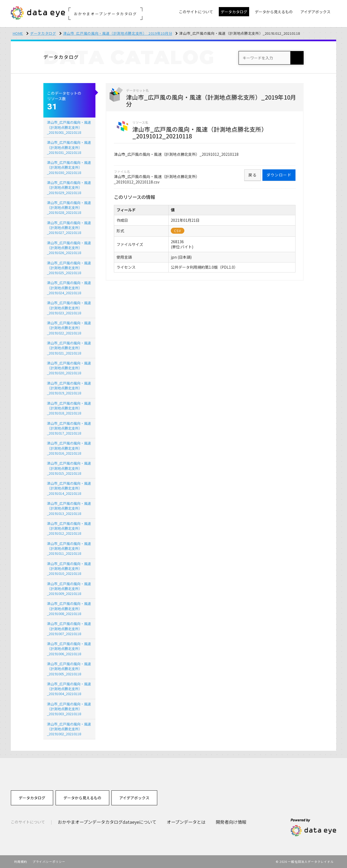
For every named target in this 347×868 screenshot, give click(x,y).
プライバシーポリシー (49, 861)
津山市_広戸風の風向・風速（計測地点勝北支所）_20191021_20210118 (69, 348)
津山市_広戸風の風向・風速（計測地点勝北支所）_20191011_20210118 (69, 548)
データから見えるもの (82, 798)
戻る (253, 175)
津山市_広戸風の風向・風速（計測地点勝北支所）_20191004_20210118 (69, 689)
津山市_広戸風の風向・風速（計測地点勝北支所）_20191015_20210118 (69, 468)
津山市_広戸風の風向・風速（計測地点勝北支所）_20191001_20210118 (69, 127)
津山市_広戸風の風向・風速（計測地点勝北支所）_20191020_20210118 (69, 368)
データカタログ (43, 33)
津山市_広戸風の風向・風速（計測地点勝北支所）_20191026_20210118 (69, 248)
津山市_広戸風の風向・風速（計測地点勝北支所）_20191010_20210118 (69, 568)
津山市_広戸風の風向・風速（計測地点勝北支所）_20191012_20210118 (69, 528)
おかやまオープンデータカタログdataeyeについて (107, 822)
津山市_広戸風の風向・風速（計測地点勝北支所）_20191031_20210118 (69, 147)
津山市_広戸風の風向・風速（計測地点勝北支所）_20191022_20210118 (69, 328)
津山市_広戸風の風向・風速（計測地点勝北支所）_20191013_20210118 (69, 508)
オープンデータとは (186, 822)
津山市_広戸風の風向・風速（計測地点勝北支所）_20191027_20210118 (69, 228)
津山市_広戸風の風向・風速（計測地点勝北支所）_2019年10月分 (118, 33)
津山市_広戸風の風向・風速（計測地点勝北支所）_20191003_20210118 (69, 709)
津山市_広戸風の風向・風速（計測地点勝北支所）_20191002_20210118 (69, 729)
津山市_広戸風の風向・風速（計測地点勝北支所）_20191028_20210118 (69, 208)
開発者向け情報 (231, 822)
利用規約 (21, 861)
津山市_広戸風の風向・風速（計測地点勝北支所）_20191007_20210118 (69, 628)
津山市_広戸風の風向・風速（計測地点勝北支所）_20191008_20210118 (69, 608)
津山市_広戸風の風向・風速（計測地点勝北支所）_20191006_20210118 (69, 649)
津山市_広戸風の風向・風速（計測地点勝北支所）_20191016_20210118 (69, 448)
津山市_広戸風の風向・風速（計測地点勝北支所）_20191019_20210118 (69, 388)
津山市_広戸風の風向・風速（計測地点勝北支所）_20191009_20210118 (69, 589)
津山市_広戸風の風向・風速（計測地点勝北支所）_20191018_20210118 (69, 408)
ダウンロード (279, 175)
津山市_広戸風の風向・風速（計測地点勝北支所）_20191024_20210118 (69, 288)
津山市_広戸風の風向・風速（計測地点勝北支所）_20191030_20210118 (69, 167)
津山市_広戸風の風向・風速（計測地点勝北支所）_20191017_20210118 (69, 428)
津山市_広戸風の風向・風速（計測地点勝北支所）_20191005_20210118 (69, 669)
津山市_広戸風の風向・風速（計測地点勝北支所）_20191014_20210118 (69, 488)
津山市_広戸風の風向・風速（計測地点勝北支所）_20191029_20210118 (69, 187)
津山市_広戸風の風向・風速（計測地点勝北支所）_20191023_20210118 (69, 308)
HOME (18, 33)
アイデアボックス (134, 798)
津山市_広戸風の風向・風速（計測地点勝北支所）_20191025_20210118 (69, 268)
